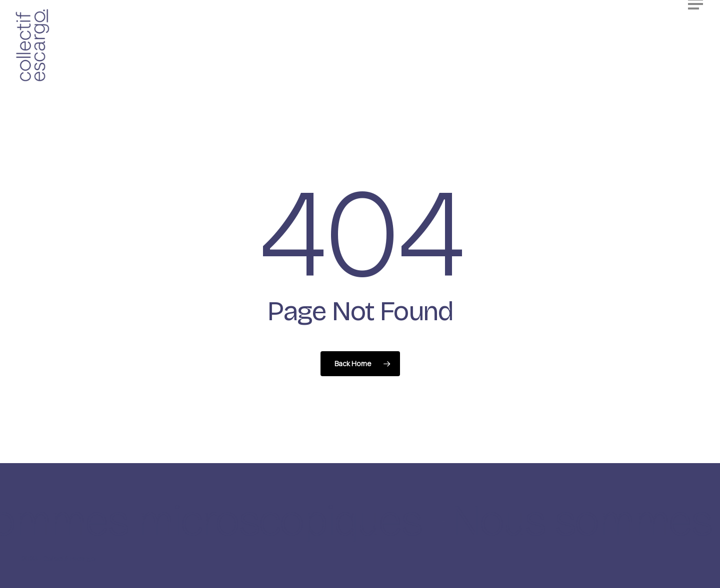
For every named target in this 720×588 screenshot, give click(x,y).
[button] (696, 24)
